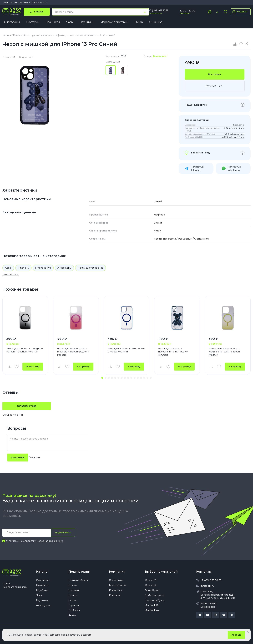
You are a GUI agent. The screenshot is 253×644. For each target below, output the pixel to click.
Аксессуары (64, 268)
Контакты (42, 2)
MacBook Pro (152, 605)
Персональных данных (50, 541)
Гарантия (74, 605)
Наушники (87, 22)
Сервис (73, 600)
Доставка (23, 2)
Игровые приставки (115, 22)
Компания (117, 572)
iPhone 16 (150, 585)
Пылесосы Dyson (155, 600)
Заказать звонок (155, 13)
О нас (6, 2)
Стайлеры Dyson (154, 595)
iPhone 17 (150, 580)
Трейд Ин (74, 610)
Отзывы (14, 2)
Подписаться (63, 533)
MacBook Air (152, 610)
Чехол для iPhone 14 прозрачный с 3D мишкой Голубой (173, 352)
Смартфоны (12, 22)
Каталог (43, 572)
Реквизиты (115, 590)
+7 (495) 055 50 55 (158, 10)
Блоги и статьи (118, 585)
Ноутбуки (33, 22)
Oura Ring (156, 22)
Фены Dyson (152, 590)
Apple (8, 268)
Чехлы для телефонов (91, 268)
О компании (116, 580)
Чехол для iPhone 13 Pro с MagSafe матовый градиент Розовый (73, 352)
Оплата (33, 2)
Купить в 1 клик (215, 86)
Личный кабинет (78, 580)
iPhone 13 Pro (43, 268)
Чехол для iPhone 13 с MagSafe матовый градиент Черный (25, 350)
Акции (72, 615)
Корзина (239, 12)
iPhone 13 (23, 268)
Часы (70, 22)
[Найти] (145, 12)
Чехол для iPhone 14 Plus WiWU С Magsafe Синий (126, 350)
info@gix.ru (207, 586)
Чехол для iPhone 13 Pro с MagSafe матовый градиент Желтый (225, 352)
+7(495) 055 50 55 (211, 580)
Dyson (139, 22)
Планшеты (53, 22)
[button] (102, 378)
